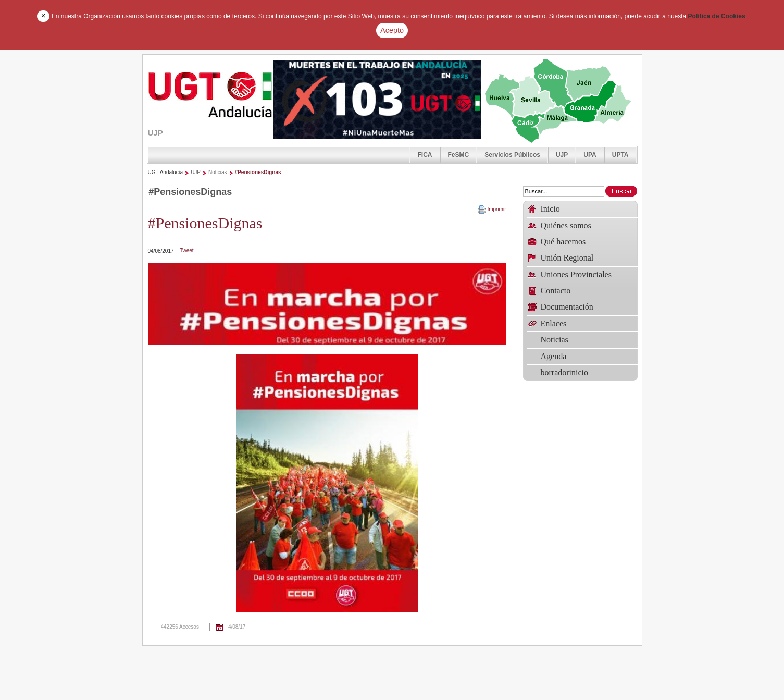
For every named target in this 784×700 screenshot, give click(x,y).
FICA (425, 155)
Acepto (392, 30)
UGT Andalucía (166, 172)
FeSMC (459, 155)
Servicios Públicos (512, 155)
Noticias (218, 172)
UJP (562, 155)
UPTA (620, 155)
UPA (590, 155)
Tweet (187, 250)
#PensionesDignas (258, 172)
